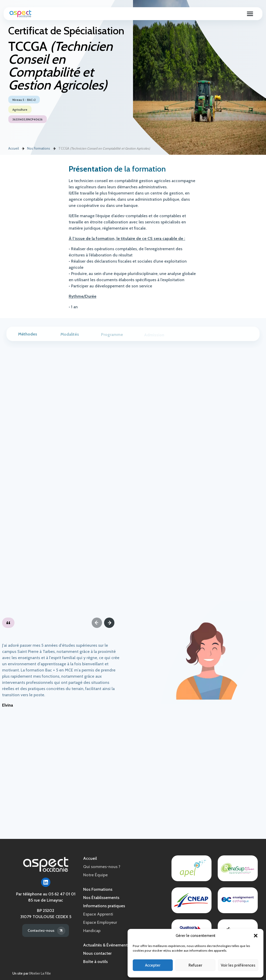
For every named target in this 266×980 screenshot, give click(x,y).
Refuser (195, 965)
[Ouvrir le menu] (249, 15)
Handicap (92, 931)
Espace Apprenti (98, 914)
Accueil (14, 149)
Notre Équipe (95, 875)
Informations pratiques (104, 906)
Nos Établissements (101, 898)
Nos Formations (39, 149)
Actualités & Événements (106, 945)
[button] (256, 936)
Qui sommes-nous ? (102, 867)
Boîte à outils (95, 962)
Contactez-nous (41, 930)
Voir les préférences (238, 965)
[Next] (109, 623)
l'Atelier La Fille (40, 973)
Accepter (153, 965)
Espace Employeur (100, 922)
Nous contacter (97, 953)
